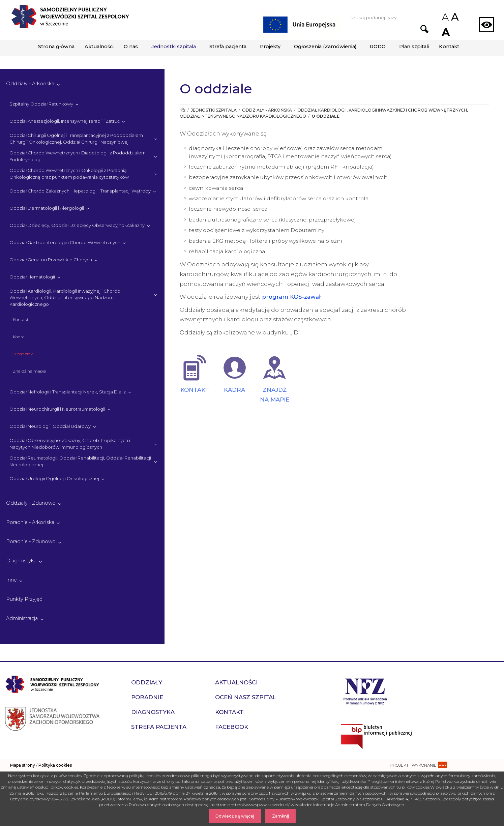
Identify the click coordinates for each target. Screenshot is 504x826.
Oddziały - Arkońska (30, 84)
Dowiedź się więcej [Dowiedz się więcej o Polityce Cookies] (235, 816)
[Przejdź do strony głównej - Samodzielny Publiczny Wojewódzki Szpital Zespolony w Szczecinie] (70, 17)
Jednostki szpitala (174, 47)
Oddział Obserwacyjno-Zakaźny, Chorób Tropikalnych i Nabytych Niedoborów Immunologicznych (70, 444)
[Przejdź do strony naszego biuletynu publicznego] (420, 736)
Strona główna (56, 47)
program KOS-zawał (290, 297)
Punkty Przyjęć (24, 599)
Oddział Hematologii (32, 277)
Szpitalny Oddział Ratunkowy (41, 104)
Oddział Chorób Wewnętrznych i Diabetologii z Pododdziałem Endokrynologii (78, 156)
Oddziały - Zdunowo (31, 503)
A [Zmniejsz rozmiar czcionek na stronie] (445, 17)
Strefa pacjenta (228, 47)
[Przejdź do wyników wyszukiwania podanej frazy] (424, 29)
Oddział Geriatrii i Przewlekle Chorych (51, 260)
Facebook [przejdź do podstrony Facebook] (232, 727)
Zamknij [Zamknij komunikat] (280, 816)
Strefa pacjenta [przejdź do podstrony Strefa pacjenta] (159, 727)
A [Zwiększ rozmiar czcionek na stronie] (445, 32)
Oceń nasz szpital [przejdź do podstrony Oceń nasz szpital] (246, 697)
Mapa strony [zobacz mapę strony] (23, 765)
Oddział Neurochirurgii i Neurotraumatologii (57, 409)
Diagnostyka (21, 561)
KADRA (234, 390)
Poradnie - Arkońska (30, 522)
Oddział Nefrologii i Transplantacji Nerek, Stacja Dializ (68, 392)
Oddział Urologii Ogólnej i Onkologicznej (54, 478)
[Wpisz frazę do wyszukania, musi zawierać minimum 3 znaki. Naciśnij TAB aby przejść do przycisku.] (384, 18)
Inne (11, 580)
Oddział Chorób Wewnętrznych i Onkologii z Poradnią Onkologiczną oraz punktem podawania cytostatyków (69, 174)
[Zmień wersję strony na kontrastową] (486, 25)
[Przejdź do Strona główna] (183, 110)
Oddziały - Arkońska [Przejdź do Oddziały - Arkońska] (267, 110)
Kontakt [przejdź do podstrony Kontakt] (229, 712)
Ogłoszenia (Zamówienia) (325, 47)
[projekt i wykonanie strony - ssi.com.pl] (418, 765)
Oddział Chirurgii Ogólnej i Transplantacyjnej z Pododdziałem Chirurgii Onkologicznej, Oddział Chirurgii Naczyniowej (76, 139)
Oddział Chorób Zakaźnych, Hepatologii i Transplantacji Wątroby (80, 191)
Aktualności (99, 47)
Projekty (270, 47)
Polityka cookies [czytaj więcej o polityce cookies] (55, 765)
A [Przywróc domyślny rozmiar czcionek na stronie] (454, 17)
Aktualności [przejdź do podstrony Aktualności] (236, 682)
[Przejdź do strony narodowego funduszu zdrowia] (365, 691)
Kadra (19, 337)
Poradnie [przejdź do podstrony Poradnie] (147, 697)
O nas (131, 47)
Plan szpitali (414, 47)
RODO (378, 47)
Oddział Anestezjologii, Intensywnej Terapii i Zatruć (65, 121)
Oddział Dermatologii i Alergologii (47, 208)
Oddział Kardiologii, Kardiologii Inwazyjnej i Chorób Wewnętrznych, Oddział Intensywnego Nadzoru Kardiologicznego (65, 298)
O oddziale (23, 354)
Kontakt (449, 47)
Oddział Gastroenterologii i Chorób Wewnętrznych (65, 242)
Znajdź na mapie (29, 371)
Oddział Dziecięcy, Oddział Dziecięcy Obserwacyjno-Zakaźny (77, 225)
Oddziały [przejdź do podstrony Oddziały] (147, 682)
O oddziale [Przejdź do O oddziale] (325, 116)
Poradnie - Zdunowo (31, 541)
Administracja (22, 618)
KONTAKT (195, 390)
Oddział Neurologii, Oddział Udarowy (50, 426)
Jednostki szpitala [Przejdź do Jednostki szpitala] (214, 110)
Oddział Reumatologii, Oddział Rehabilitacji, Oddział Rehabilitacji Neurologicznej (80, 461)
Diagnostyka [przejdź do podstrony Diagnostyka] (153, 712)
